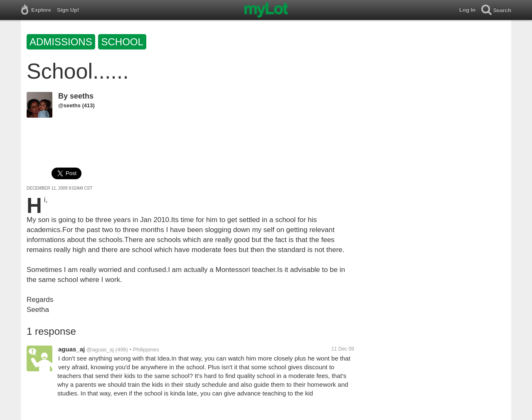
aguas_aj (71, 349)
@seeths (69, 105)
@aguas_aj (100, 350)
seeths (82, 96)
